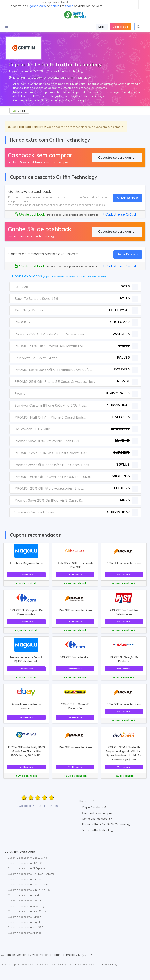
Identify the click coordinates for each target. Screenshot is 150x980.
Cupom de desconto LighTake (25, 901)
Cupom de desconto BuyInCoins (27, 911)
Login (102, 27)
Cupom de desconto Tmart (23, 895)
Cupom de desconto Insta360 (25, 927)
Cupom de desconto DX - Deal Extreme (31, 874)
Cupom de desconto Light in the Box (29, 884)
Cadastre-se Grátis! (118, 214)
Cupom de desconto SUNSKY (25, 863)
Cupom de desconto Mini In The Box (29, 890)
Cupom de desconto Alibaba (25, 933)
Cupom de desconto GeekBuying (27, 858)
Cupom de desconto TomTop (25, 879)
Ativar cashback (127, 198)
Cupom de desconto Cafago (25, 917)
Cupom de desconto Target (24, 922)
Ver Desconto (26, 575)
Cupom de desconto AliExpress (26, 868)
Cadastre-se (121, 27)
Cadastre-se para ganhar (117, 157)
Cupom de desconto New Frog (26, 906)
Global (19, 111)
